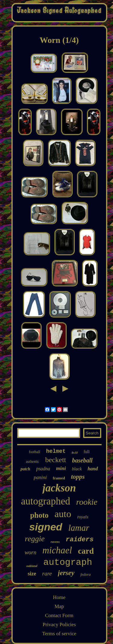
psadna (43, 469)
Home (59, 597)
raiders (80, 540)
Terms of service (59, 634)
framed (59, 478)
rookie (87, 502)
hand (93, 469)
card (86, 551)
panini (40, 477)
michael (57, 550)
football (35, 452)
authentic (33, 462)
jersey (66, 573)
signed (46, 527)
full (87, 452)
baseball (82, 460)
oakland (32, 566)
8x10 (75, 453)
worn (31, 552)
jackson (59, 488)
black (77, 469)
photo (39, 515)
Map (59, 606)
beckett (56, 460)
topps (78, 477)
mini (61, 468)
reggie (35, 539)
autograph (68, 562)
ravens (55, 542)
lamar (79, 528)
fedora (86, 574)
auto (63, 514)
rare (47, 573)
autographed (46, 501)
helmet (56, 451)
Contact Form (59, 615)
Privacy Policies (59, 625)
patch (25, 469)
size (32, 574)
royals (83, 517)
